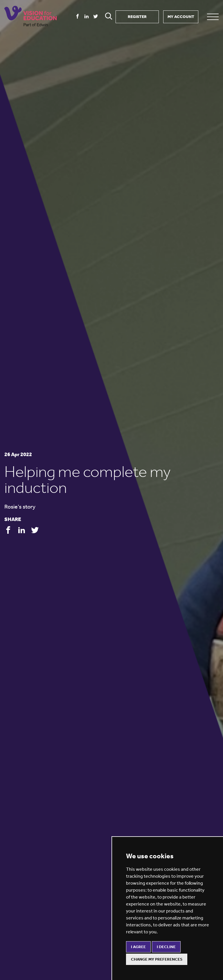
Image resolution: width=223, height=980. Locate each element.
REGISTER (137, 17)
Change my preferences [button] (157, 959)
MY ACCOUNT (181, 17)
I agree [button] (138, 947)
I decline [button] (166, 947)
